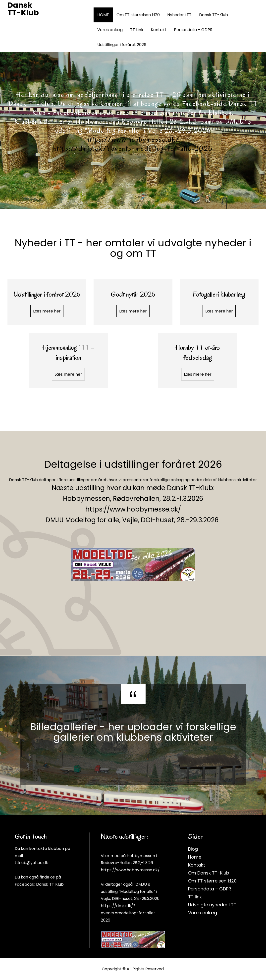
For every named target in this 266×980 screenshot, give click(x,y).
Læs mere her (47, 311)
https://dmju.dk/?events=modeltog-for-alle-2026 (133, 153)
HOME (103, 15)
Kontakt (159, 30)
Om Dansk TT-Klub (209, 873)
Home (195, 857)
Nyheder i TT (179, 15)
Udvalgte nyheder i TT (212, 905)
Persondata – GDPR (193, 30)
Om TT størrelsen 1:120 (138, 15)
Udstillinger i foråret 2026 (122, 45)
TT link (195, 897)
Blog (193, 849)
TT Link (137, 30)
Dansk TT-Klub (23, 9)
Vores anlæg (110, 30)
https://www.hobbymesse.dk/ (133, 144)
